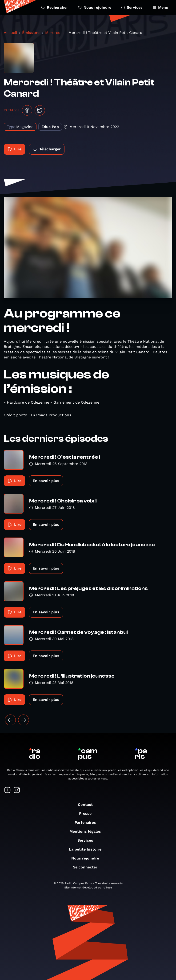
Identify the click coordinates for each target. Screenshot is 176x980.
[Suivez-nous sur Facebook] (8, 790)
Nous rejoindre (95, 7)
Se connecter (88, 867)
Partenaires (88, 822)
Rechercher (55, 7)
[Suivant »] (24, 720)
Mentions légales (88, 831)
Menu (160, 7)
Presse (88, 813)
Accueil (10, 33)
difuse (108, 888)
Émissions (31, 33)
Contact (88, 805)
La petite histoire (88, 849)
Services (132, 7)
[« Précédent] (10, 720)
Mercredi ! (54, 33)
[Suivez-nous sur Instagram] (17, 790)
